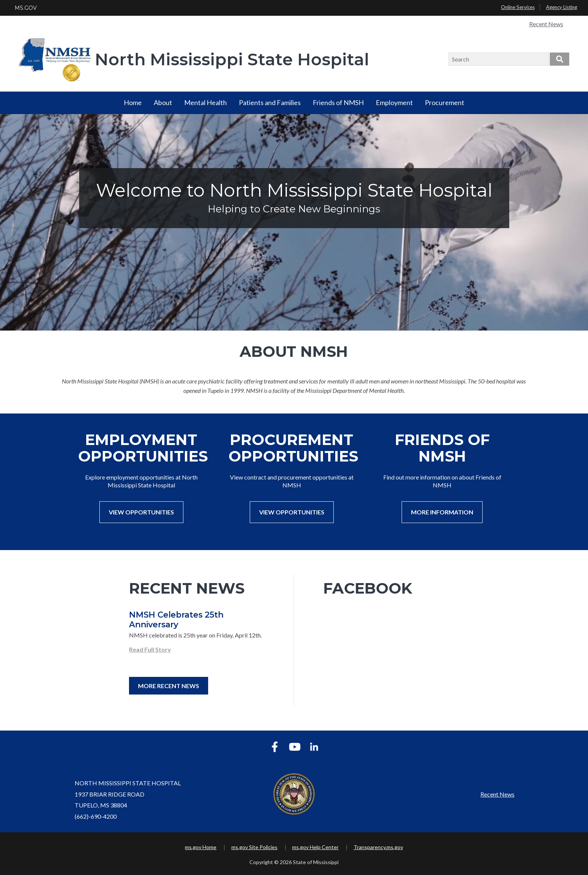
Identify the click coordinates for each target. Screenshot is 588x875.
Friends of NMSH (338, 102)
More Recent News (169, 686)
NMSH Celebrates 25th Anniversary (176, 619)
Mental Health (205, 102)
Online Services (518, 7)
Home (133, 102)
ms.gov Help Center (315, 847)
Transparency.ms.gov (378, 847)
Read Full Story (150, 649)
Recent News (546, 24)
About (163, 102)
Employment (394, 102)
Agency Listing (562, 7)
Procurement (445, 102)
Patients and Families (270, 102)
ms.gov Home (201, 847)
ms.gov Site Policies (254, 847)
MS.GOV (26, 8)
